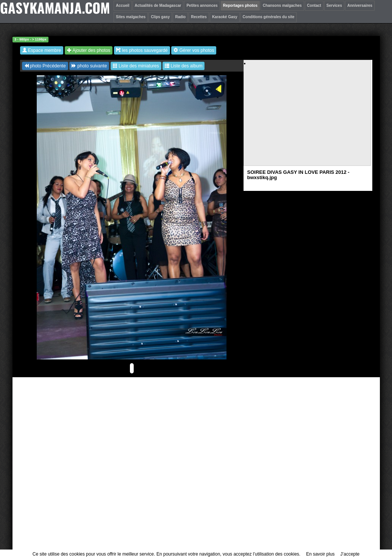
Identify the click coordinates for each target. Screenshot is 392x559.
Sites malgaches (131, 17)
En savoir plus (320, 554)
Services (334, 5)
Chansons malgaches (282, 5)
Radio (180, 17)
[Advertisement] (308, 120)
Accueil (123, 5)
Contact (314, 5)
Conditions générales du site (269, 17)
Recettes (199, 17)
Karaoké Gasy (225, 17)
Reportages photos (240, 5)
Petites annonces (202, 5)
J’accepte (350, 554)
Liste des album (184, 66)
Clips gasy (160, 17)
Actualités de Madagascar (158, 5)
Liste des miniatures (136, 66)
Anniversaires (360, 5)
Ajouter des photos (89, 50)
